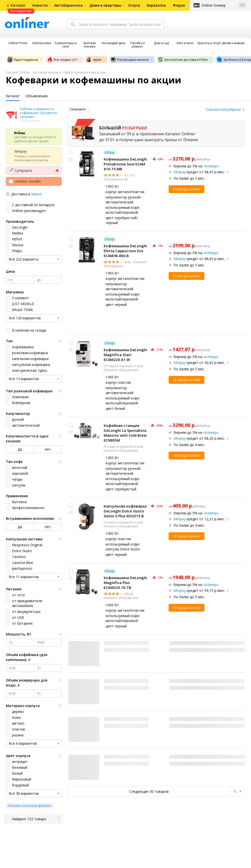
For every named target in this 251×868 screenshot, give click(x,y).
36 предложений (187, 608)
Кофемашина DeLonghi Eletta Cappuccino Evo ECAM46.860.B (125, 251)
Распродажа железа (130, 60)
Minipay (180, 172)
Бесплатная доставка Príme (183, 60)
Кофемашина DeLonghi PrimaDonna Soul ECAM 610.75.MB (125, 164)
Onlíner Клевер (214, 5)
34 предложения (187, 276)
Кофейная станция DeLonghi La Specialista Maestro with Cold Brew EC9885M (125, 433)
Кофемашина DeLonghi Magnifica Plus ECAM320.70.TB (125, 583)
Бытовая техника (47, 72)
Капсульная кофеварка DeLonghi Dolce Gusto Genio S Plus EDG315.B (125, 511)
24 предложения (187, 189)
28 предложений (187, 380)
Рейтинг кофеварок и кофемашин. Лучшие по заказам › (38, 113)
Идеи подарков (22, 60)
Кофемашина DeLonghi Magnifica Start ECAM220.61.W (125, 355)
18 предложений (187, 455)
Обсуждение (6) (116, 179)
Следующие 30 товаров (149, 791)
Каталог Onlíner (18, 72)
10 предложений (187, 536)
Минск (36, 194)
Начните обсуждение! (121, 370)
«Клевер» (211, 166)
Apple (94, 60)
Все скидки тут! (62, 60)
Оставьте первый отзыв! (123, 366)
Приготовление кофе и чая (85, 72)
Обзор (110, 153)
